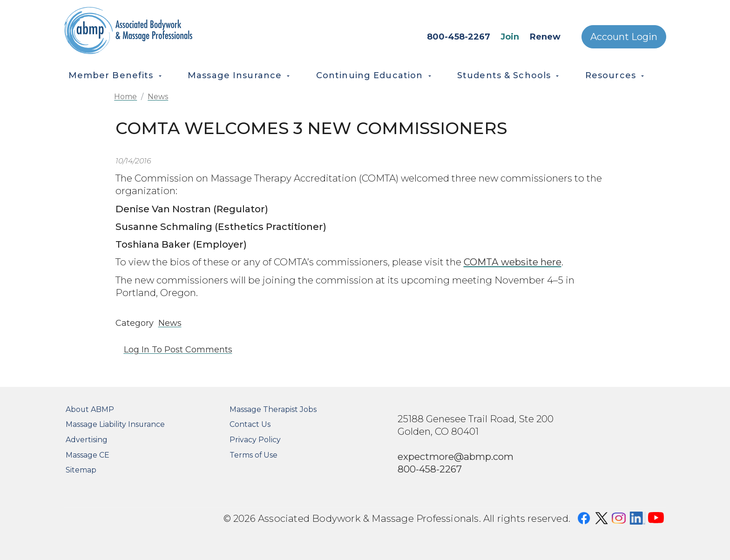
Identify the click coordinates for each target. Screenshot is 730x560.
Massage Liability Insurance (115, 424)
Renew (545, 37)
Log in (137, 350)
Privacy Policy (255, 440)
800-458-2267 (459, 37)
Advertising (87, 440)
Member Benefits (111, 75)
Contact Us (250, 424)
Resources (611, 75)
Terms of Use (253, 455)
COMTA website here (513, 262)
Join (510, 37)
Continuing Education (370, 75)
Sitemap (81, 470)
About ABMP (90, 409)
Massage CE (88, 455)
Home (125, 97)
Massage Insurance (235, 75)
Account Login (624, 37)
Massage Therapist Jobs (273, 409)
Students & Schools (504, 75)
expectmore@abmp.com (456, 456)
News (158, 97)
